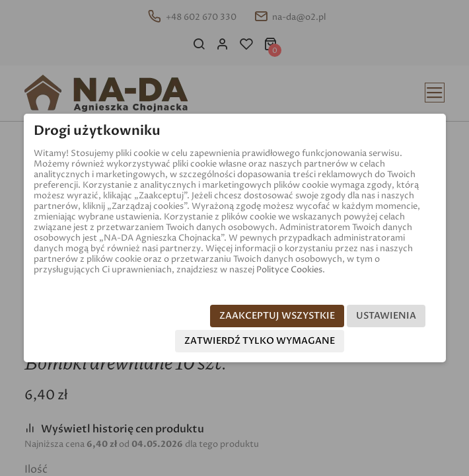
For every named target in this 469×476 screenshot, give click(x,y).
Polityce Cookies (289, 270)
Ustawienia (386, 316)
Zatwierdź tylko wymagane (260, 341)
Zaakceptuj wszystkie (277, 316)
